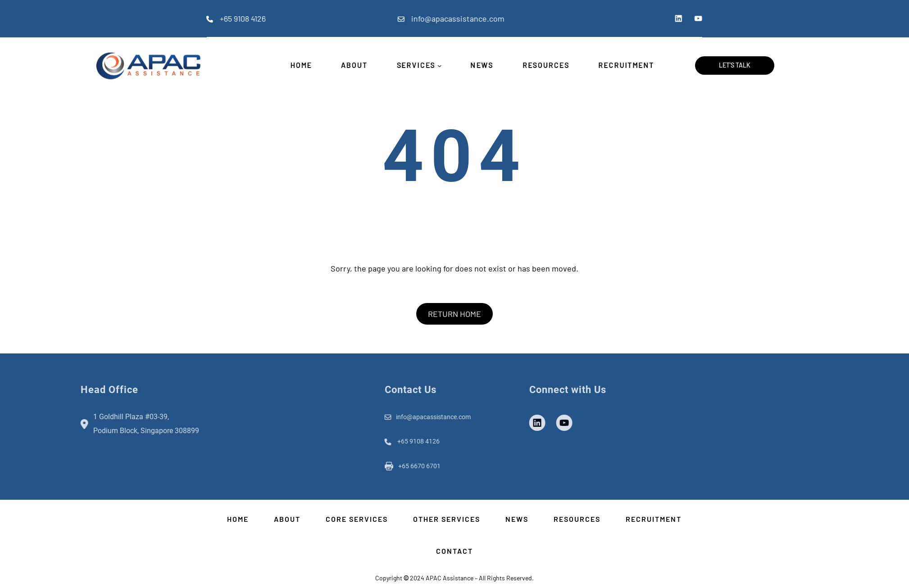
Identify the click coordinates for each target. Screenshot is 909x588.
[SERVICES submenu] (438, 66)
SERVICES (414, 65)
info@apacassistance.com (417, 18)
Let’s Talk (735, 65)
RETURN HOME (454, 314)
